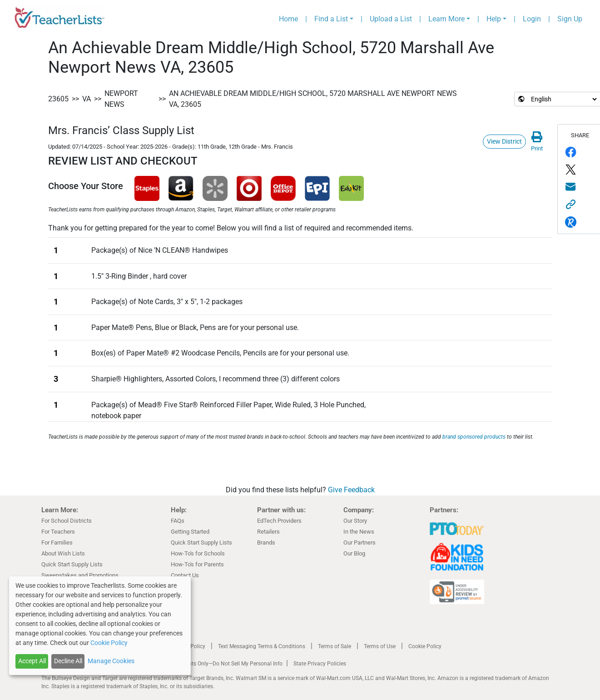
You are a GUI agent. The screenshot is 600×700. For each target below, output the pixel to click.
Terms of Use (380, 646)
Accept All (32, 661)
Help (494, 19)
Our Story (355, 521)
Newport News (121, 99)
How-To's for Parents (197, 564)
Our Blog (354, 553)
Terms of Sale (335, 646)
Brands (266, 542)
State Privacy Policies (320, 664)
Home (288, 19)
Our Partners (360, 542)
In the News (359, 532)
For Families (57, 542)
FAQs (178, 521)
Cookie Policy (425, 646)
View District (504, 141)
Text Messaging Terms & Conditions (262, 646)
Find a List (331, 19)
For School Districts (67, 521)
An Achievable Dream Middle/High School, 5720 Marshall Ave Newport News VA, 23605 (313, 99)
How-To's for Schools (198, 553)
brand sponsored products (474, 437)
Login (532, 19)
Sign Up (570, 19)
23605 (58, 99)
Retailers (268, 532)
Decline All (68, 661)
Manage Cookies (111, 661)
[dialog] (100, 626)
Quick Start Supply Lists (72, 564)
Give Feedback (351, 490)
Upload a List (391, 19)
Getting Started (190, 532)
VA (87, 99)
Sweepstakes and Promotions (80, 575)
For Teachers (58, 532)
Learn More (446, 19)
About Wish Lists (63, 553)
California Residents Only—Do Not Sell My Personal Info (215, 664)
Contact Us (185, 575)
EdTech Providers (279, 521)
